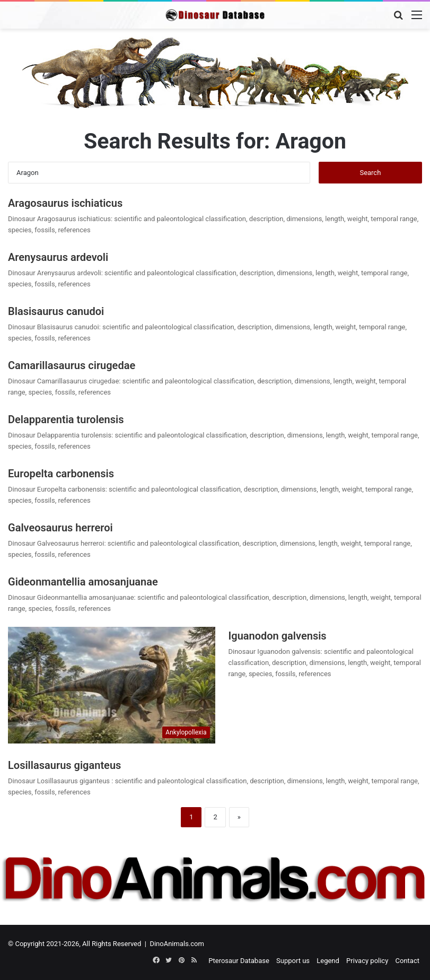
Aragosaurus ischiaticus (65, 203)
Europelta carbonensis (61, 474)
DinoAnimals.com (177, 944)
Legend (328, 961)
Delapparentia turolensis (66, 419)
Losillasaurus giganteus (66, 765)
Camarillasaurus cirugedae (72, 365)
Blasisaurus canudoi (56, 311)
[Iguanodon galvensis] (112, 685)
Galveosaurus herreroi (60, 528)
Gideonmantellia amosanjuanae (83, 582)
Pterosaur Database (239, 961)
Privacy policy (367, 961)
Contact (407, 961)
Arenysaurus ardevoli (58, 257)
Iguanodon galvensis (278, 636)
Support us (293, 961)
